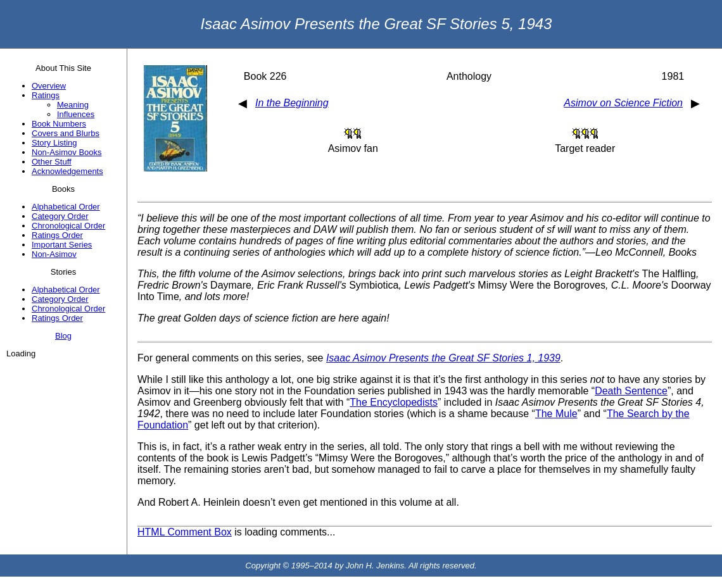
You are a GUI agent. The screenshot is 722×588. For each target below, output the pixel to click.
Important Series (62, 245)
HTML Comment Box (185, 532)
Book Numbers (59, 124)
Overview (49, 86)
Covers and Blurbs (66, 133)
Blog (63, 336)
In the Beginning (292, 103)
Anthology (469, 76)
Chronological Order (68, 226)
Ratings (46, 95)
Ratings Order (57, 235)
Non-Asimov (54, 254)
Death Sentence (631, 391)
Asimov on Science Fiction (623, 103)
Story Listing (54, 143)
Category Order (60, 216)
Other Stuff (52, 162)
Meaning (73, 105)
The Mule (556, 414)
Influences (76, 114)
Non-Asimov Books (67, 152)
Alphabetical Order (66, 207)
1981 (673, 76)
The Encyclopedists (394, 402)
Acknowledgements (67, 171)
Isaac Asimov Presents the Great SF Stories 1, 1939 (443, 358)
